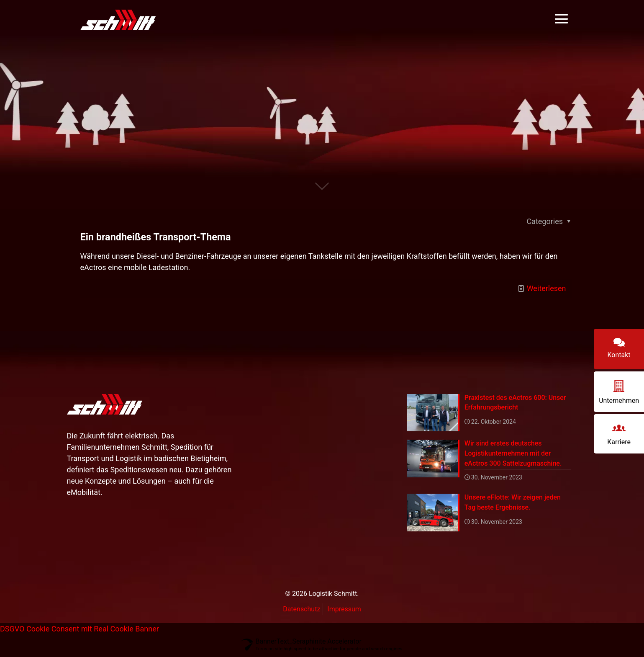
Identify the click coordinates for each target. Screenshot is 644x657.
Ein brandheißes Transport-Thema (156, 237)
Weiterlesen (547, 288)
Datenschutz (301, 611)
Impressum (344, 611)
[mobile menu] (561, 19)
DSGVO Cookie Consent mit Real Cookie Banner (80, 630)
